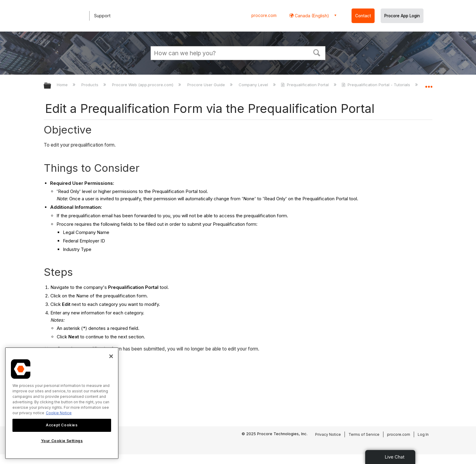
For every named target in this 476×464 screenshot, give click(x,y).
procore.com (264, 15)
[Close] (111, 356)
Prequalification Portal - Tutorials (376, 85)
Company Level (254, 85)
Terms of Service (364, 434)
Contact (363, 16)
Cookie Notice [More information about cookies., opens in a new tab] (59, 413)
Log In (423, 434)
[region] (62, 403)
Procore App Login (402, 16)
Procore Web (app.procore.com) (143, 85)
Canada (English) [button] (311, 16)
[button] (317, 52)
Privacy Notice (328, 434)
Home (63, 85)
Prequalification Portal (305, 85)
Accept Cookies (62, 425)
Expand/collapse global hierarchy (51, 86)
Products (90, 85)
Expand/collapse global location (429, 84)
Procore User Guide (207, 85)
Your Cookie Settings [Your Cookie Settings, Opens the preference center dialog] (62, 441)
